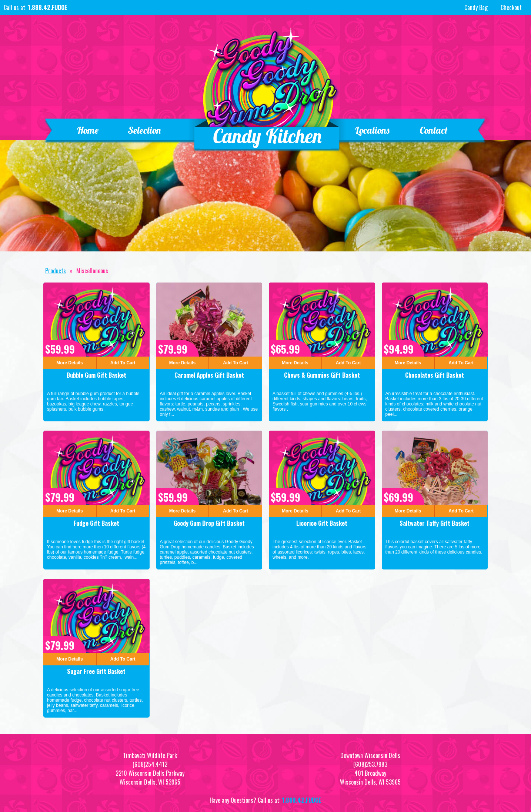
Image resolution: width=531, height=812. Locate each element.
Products (56, 271)
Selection (145, 130)
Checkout (511, 7)
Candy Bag (475, 7)
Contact (433, 130)
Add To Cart (123, 363)
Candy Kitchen (268, 136)
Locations (372, 130)
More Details (69, 363)
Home (88, 130)
